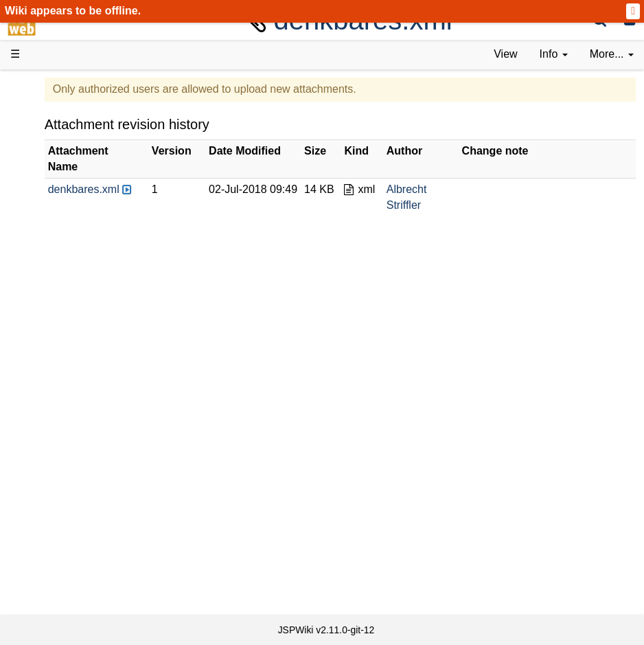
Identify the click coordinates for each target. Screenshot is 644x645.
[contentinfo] (554, 55)
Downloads (65, 124)
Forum (54, 452)
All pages (60, 513)
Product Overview (81, 108)
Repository (64, 405)
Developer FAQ (75, 342)
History (55, 155)
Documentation (75, 233)
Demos (55, 264)
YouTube (59, 467)
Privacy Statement (82, 592)
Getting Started (75, 311)
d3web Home (44, 85)
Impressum (65, 577)
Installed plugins (77, 545)
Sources (58, 389)
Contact (57, 561)
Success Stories (77, 139)
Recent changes (78, 529)
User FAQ (62, 248)
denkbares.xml (187, 189)
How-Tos (59, 327)
